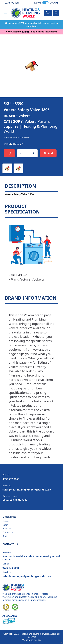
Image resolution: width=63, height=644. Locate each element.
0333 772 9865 (12, 3)
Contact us (8, 532)
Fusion (37, 640)
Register (7, 529)
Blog (5, 536)
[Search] (56, 13)
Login (5, 525)
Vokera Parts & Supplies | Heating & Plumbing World (30, 126)
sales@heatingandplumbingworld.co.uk (27, 490)
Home (6, 521)
